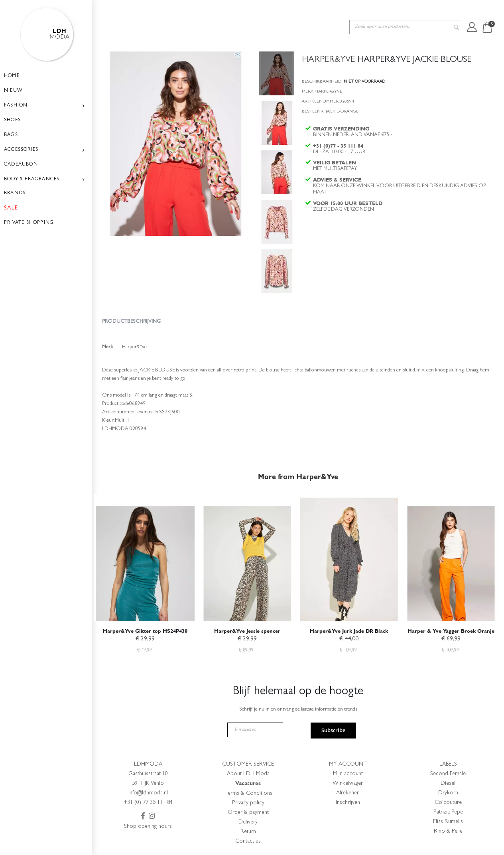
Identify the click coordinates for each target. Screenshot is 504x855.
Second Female (448, 774)
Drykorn (448, 793)
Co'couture (448, 803)
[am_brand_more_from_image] (145, 556)
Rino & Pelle (448, 831)
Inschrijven (348, 803)
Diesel (448, 784)
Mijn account (348, 774)
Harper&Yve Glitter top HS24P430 (145, 630)
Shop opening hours (148, 827)
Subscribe (333, 731)
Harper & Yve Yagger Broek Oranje (451, 630)
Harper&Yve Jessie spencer (247, 630)
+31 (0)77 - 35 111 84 (339, 135)
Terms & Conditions (248, 794)
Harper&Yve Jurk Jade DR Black (349, 630)
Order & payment (248, 813)
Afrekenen (348, 793)
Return (248, 832)
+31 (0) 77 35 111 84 (148, 803)
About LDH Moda (248, 774)
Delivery (248, 822)
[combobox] (406, 11)
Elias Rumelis (448, 822)
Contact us (248, 841)
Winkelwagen (348, 784)
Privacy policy (248, 803)
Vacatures (248, 783)
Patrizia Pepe (448, 812)
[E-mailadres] (255, 730)
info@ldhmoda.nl (148, 793)
